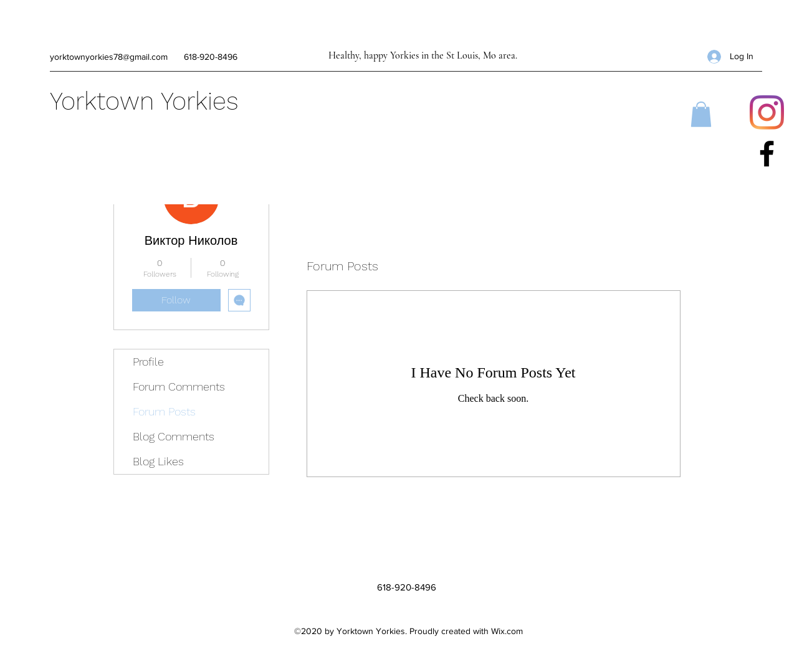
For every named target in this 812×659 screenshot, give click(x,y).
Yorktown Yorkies (144, 101)
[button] (701, 114)
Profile (148, 362)
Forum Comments (179, 386)
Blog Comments (174, 436)
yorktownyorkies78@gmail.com (109, 57)
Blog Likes (158, 461)
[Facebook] (767, 154)
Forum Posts (164, 411)
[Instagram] (767, 112)
